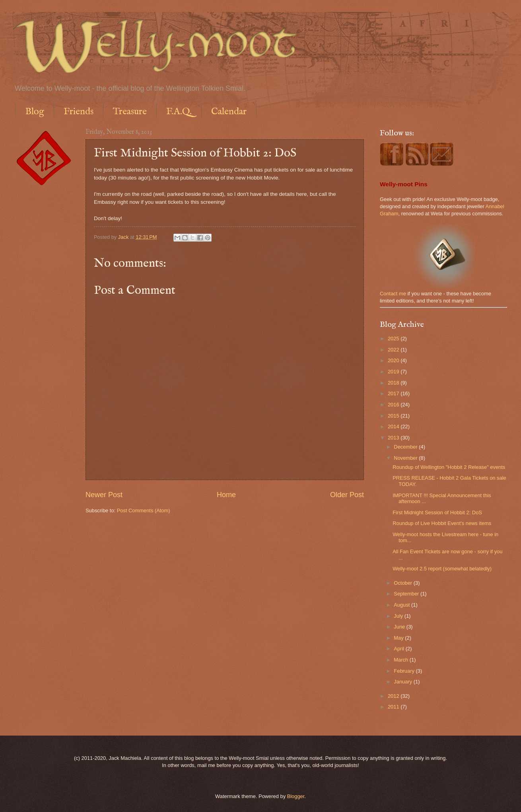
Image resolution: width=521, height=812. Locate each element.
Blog (35, 112)
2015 (394, 416)
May (399, 638)
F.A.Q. (179, 112)
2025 (394, 339)
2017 (394, 393)
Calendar (229, 112)
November (406, 458)
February (405, 671)
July (399, 616)
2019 (394, 372)
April (399, 649)
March (401, 660)
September (407, 594)
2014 (394, 426)
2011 (394, 707)
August (402, 605)
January (403, 682)
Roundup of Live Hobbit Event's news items (442, 523)
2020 (394, 360)
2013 (394, 438)
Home (226, 495)
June (400, 627)
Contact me (393, 294)
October (403, 583)
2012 (394, 696)
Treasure (130, 112)
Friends (79, 112)
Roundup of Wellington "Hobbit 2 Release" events (449, 467)
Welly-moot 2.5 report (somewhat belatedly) (442, 569)
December (406, 447)
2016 (394, 405)
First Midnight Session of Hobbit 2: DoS (437, 512)
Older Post (347, 495)
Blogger (296, 796)
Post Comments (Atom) (144, 510)
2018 (394, 383)
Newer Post (104, 495)
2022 (394, 350)
